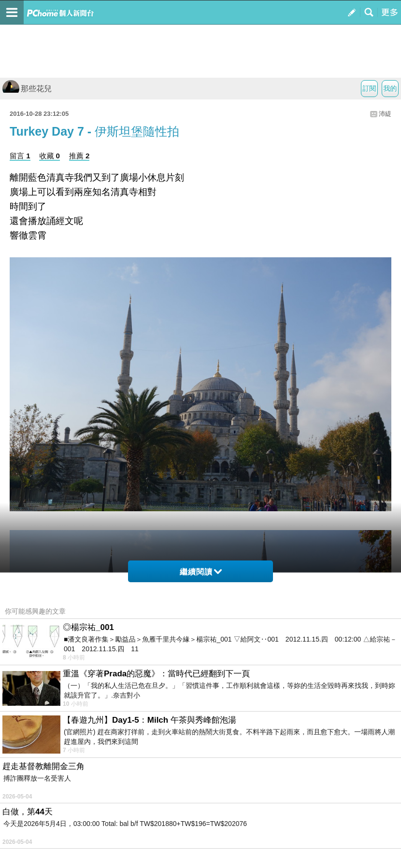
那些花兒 (27, 89)
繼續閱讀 (201, 572)
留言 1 (20, 156)
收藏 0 (50, 156)
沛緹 (385, 114)
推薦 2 (79, 156)
